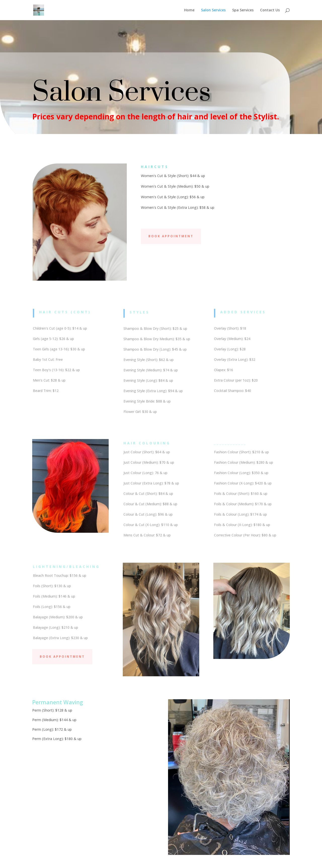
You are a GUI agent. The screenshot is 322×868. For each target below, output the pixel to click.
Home (189, 10)
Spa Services (243, 10)
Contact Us (270, 10)
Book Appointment (171, 236)
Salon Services (213, 10)
